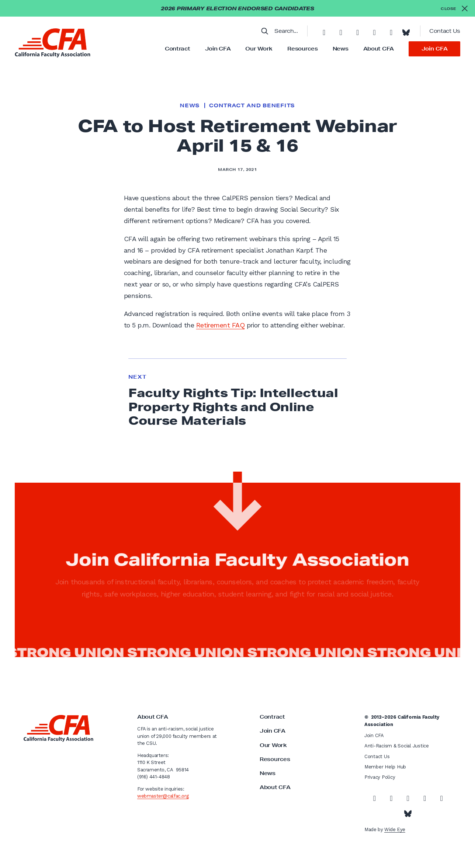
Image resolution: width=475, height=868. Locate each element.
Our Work (259, 49)
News (341, 49)
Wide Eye (395, 829)
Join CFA (218, 49)
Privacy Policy (380, 777)
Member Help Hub (385, 767)
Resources (302, 49)
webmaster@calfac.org (163, 796)
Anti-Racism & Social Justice (397, 746)
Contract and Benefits (252, 105)
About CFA (379, 49)
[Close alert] (454, 8)
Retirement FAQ (220, 325)
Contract (178, 49)
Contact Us (445, 31)
